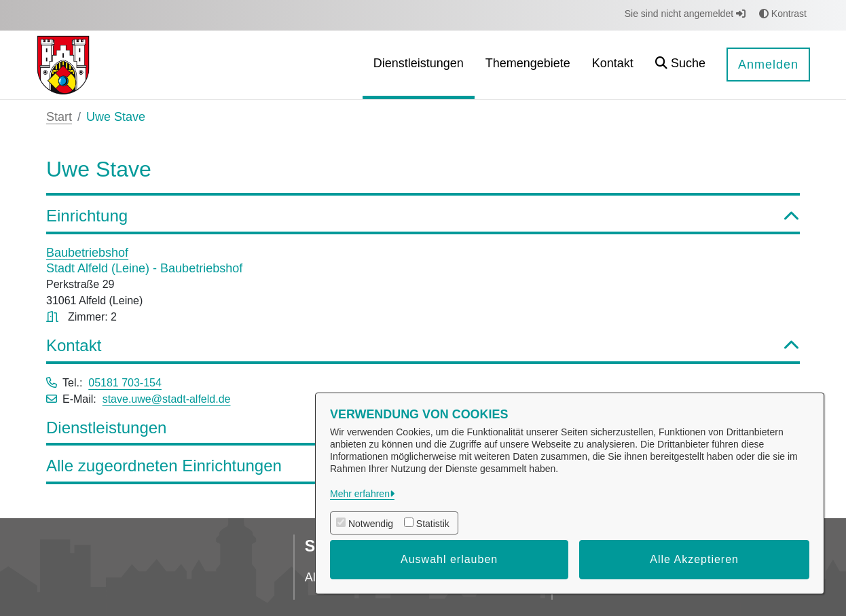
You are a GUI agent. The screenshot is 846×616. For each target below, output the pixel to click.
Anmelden (768, 65)
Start (59, 117)
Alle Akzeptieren (694, 559)
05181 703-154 (125, 383)
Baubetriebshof (87, 253)
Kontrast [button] (783, 14)
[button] (680, 65)
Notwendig (371, 524)
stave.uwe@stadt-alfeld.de (167, 399)
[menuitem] (419, 65)
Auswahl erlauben (449, 559)
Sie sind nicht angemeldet (685, 14)
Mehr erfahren (360, 494)
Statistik (433, 524)
